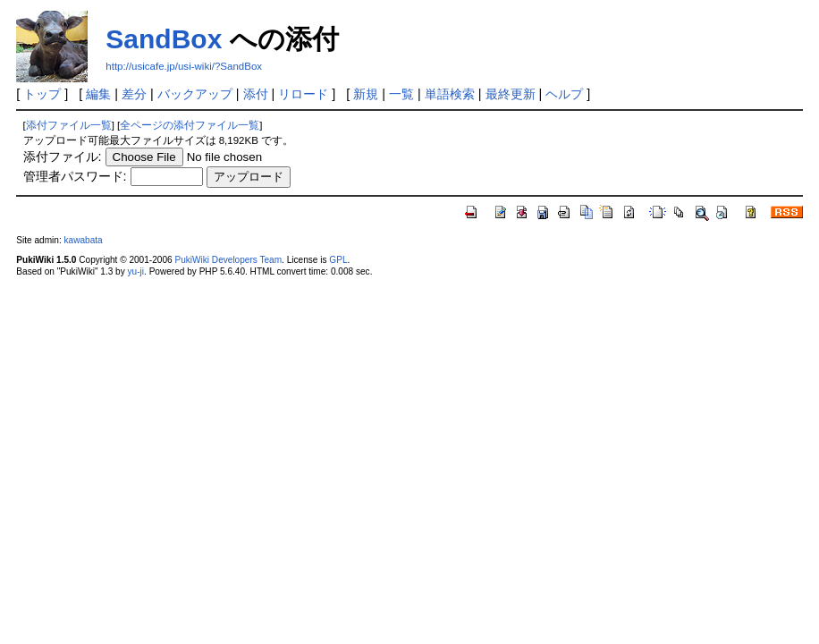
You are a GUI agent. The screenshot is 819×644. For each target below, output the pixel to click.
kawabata (84, 240)
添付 (256, 94)
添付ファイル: (63, 157)
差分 (134, 94)
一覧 (401, 94)
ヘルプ (564, 94)
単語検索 (450, 94)
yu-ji (136, 271)
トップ (42, 94)
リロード (303, 94)
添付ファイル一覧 (69, 125)
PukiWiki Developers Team (228, 260)
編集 (98, 94)
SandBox (164, 39)
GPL (338, 260)
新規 (366, 94)
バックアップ (195, 94)
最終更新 (511, 94)
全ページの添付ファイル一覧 (190, 125)
